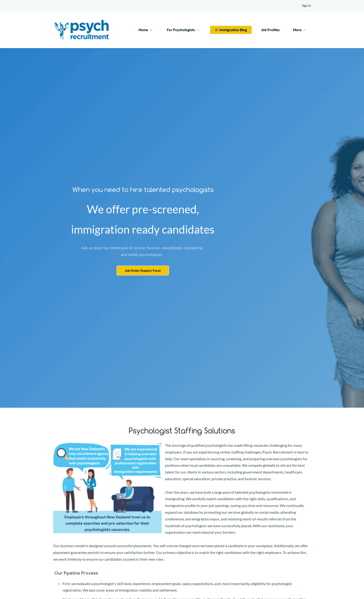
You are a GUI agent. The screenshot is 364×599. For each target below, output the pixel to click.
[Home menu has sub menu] (146, 30)
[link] (107, 445)
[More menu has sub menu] (300, 30)
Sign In (306, 6)
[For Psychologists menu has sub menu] (184, 30)
